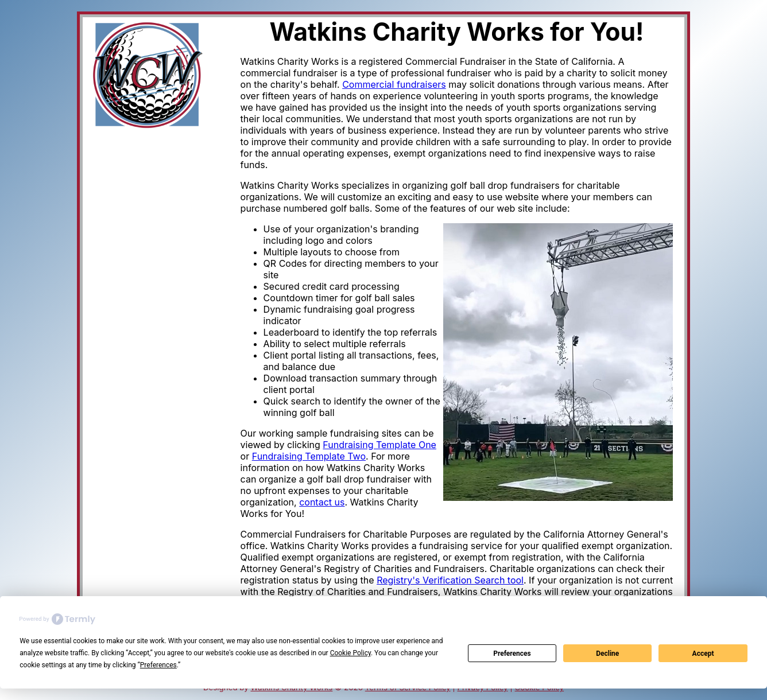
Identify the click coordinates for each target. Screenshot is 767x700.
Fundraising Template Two (309, 456)
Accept (703, 654)
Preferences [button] (158, 665)
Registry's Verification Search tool (450, 580)
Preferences (512, 654)
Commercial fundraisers (394, 84)
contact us (322, 502)
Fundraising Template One (379, 445)
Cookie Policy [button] (350, 653)
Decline (607, 654)
